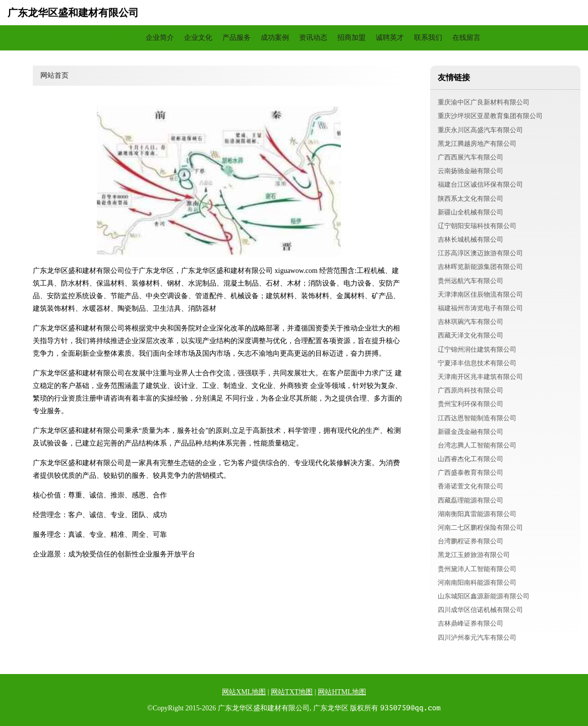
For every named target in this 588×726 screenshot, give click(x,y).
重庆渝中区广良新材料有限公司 (484, 102)
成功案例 (275, 38)
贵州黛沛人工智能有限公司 (477, 569)
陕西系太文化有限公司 (471, 199)
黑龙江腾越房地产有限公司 (477, 144)
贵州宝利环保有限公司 (471, 404)
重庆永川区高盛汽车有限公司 (480, 130)
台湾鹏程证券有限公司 (471, 541)
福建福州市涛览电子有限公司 (480, 308)
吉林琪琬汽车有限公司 (471, 322)
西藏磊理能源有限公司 (471, 500)
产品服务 (237, 38)
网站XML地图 (244, 692)
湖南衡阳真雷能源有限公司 (477, 514)
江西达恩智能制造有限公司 (477, 418)
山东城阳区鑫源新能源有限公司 (484, 596)
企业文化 (198, 38)
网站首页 (122, 38)
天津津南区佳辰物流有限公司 (480, 294)
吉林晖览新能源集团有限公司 (480, 267)
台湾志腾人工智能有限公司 (477, 445)
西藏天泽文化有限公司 (471, 335)
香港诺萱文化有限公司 (471, 486)
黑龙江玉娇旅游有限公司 (474, 555)
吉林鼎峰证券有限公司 (471, 623)
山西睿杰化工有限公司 (471, 459)
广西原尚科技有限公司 (471, 390)
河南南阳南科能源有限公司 (477, 582)
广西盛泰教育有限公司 (471, 472)
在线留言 (466, 38)
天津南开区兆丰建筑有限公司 (480, 377)
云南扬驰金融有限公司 (471, 171)
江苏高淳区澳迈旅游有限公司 (480, 253)
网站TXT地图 (292, 692)
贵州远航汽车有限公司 (471, 281)
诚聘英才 (390, 38)
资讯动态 (313, 38)
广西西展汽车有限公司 (471, 157)
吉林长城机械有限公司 (471, 239)
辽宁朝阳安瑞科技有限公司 (477, 226)
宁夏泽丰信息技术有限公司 (477, 363)
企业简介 (160, 38)
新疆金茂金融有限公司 (471, 432)
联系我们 (428, 38)
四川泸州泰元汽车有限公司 (477, 637)
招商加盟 (351, 38)
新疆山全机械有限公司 (471, 212)
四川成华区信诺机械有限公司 (480, 610)
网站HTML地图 (342, 692)
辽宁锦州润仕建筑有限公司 (477, 349)
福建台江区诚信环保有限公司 (480, 184)
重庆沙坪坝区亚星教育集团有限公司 (490, 116)
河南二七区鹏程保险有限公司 (480, 527)
